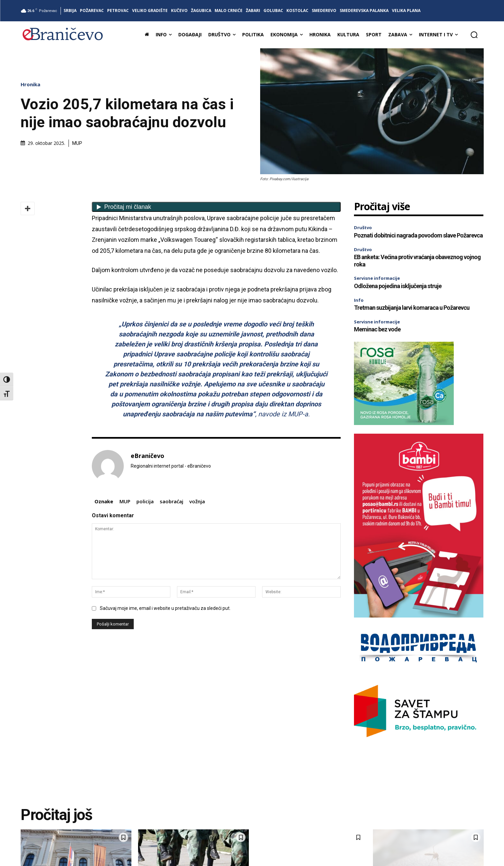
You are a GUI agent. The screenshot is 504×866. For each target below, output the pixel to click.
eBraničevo (148, 456)
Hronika (32, 84)
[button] (474, 35)
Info (359, 300)
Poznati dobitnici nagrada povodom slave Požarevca (418, 235)
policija (145, 501)
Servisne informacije (377, 278)
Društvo (363, 227)
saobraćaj (171, 501)
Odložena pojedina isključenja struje (398, 286)
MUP (125, 501)
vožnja (197, 501)
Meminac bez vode (377, 329)
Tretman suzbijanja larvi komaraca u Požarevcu (412, 308)
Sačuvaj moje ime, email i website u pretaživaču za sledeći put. (165, 608)
